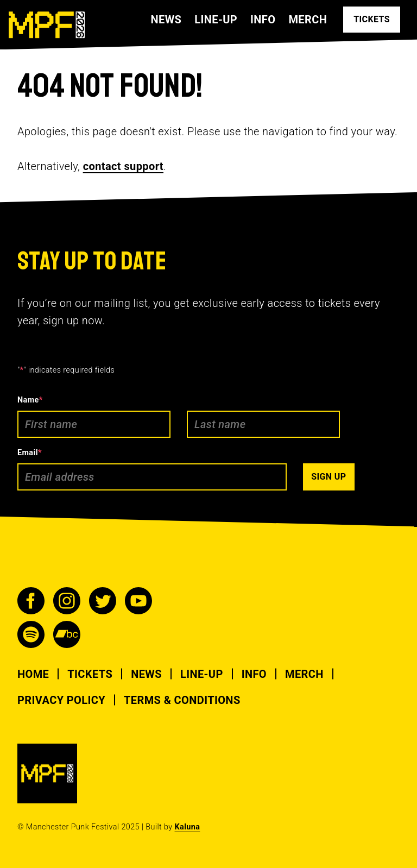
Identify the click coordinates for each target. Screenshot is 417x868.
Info (263, 20)
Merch (308, 20)
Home (33, 674)
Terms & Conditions (182, 700)
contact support (123, 166)
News (166, 20)
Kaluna (188, 827)
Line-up (216, 20)
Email (30, 453)
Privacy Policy (61, 700)
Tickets (90, 674)
